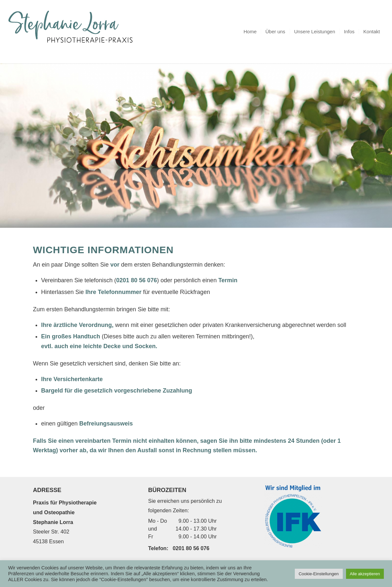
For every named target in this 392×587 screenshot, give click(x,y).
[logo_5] (73, 32)
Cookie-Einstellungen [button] (319, 574)
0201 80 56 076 (191, 548)
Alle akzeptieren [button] (365, 574)
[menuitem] (250, 32)
